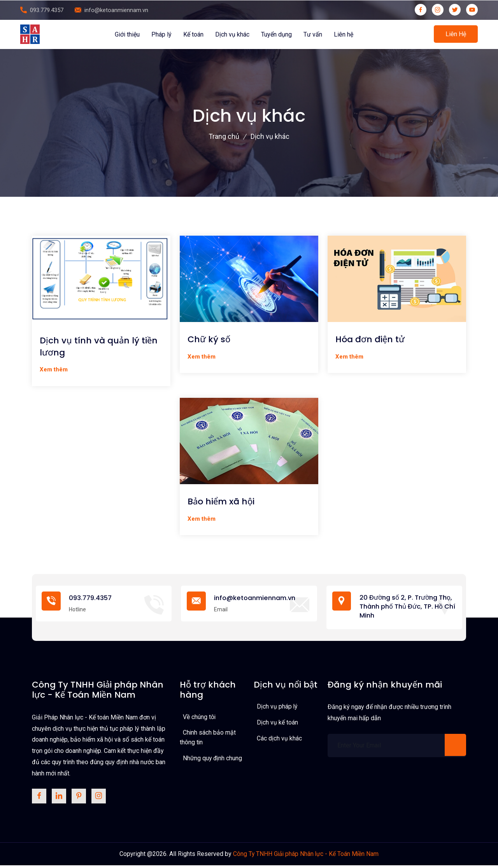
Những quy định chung (213, 760)
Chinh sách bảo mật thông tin (208, 739)
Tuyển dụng (276, 34)
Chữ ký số (209, 339)
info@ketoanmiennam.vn (116, 10)
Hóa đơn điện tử (370, 339)
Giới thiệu (127, 34)
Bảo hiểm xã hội (221, 502)
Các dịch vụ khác (279, 739)
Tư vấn (313, 34)
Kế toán (193, 34)
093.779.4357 (47, 10)
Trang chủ (224, 136)
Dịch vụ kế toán (277, 724)
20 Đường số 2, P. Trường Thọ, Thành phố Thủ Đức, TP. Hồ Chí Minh (407, 608)
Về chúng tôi (199, 718)
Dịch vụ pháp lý (277, 708)
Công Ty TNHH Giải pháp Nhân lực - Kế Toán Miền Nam (306, 856)
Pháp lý (161, 34)
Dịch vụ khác (232, 34)
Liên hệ (344, 34)
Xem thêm (54, 369)
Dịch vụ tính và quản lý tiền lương (99, 347)
